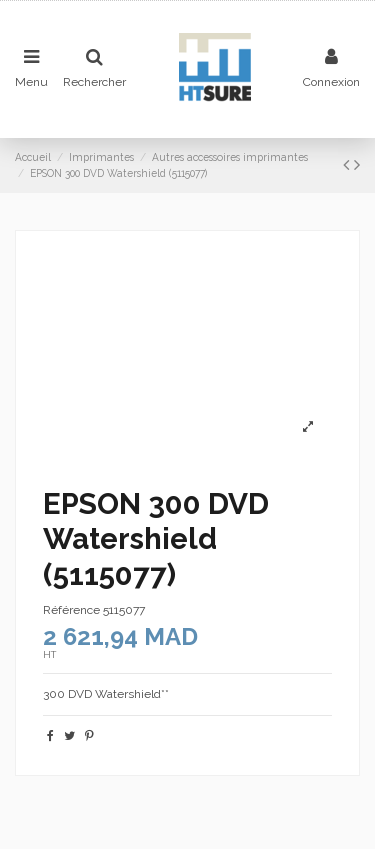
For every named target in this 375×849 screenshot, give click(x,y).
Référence (71, 610)
